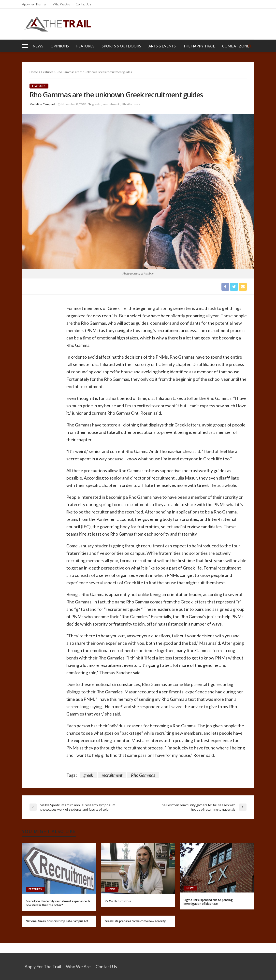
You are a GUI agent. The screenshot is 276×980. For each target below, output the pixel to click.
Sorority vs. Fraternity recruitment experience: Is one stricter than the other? (58, 903)
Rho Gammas (131, 104)
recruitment (111, 104)
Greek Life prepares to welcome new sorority (135, 921)
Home (34, 72)
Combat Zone (236, 46)
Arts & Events (162, 46)
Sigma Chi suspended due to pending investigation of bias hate (208, 902)
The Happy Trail (199, 46)
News (38, 46)
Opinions (60, 46)
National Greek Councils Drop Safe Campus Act (57, 921)
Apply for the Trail (35, 4)
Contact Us (83, 4)
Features (85, 46)
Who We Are (61, 4)
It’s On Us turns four (118, 901)
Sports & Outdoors (121, 46)
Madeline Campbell (42, 104)
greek (96, 104)
